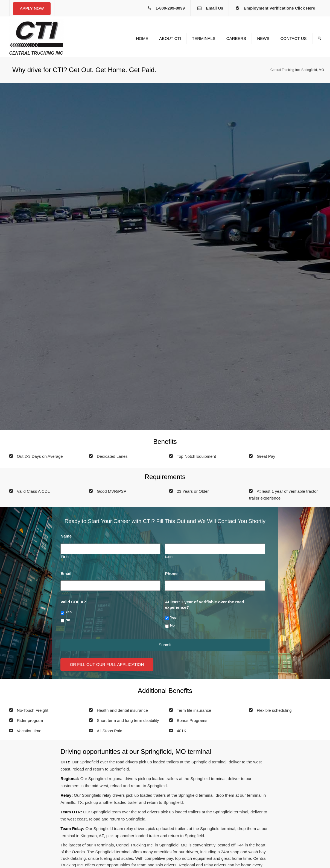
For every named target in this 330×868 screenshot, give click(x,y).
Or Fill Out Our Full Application (107, 664)
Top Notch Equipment (196, 456)
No (68, 620)
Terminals (204, 38)
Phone (171, 573)
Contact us (293, 38)
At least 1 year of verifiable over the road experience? (204, 605)
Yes (68, 612)
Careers (236, 38)
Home (142, 38)
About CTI (170, 38)
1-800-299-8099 (170, 8)
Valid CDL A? (73, 602)
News (263, 38)
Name (66, 536)
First (65, 557)
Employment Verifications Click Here (280, 8)
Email (66, 573)
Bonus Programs (192, 720)
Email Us (214, 8)
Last (169, 557)
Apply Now (32, 8)
